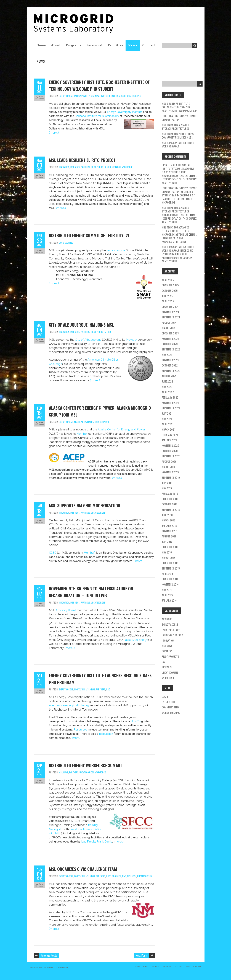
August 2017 (169, 536)
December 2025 (170, 285)
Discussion (106, 734)
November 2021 (170, 403)
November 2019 (170, 472)
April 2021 (168, 424)
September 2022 (171, 371)
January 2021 (169, 440)
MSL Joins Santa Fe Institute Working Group (178, 144)
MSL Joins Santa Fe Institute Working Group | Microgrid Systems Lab (178, 250)
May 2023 (167, 355)
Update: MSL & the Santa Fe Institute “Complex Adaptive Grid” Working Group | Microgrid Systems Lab (178, 170)
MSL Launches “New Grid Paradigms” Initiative (179, 238)
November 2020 (170, 445)
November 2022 (170, 360)
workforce (127, 167)
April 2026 (168, 280)
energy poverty (82, 96)
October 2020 (170, 451)
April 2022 (168, 392)
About (56, 45)
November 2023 (170, 339)
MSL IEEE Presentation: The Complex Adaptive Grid (179, 179)
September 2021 (171, 408)
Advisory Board (66, 610)
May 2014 (167, 590)
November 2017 (170, 531)
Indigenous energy (172, 635)
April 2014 (168, 595)
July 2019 (167, 483)
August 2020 (169, 461)
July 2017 (167, 542)
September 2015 (171, 568)
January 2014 (169, 600)
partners (106, 96)
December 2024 (170, 306)
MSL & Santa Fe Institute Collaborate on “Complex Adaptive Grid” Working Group (179, 107)
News (133, 45)
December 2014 (170, 579)
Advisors (167, 619)
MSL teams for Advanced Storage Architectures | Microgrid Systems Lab (176, 211)
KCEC (53, 553)
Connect (149, 45)
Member (131, 340)
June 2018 (167, 515)
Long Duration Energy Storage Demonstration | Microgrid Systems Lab (179, 192)
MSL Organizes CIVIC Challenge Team (83, 869)
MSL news (95, 96)
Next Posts (142, 955)
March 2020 (169, 467)
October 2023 (170, 344)
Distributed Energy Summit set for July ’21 (89, 235)
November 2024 (170, 312)
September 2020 (171, 456)
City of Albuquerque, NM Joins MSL (81, 325)
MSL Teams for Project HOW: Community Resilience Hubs (178, 136)
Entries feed (169, 702)
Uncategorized (134, 96)
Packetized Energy (136, 640)
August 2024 (169, 323)
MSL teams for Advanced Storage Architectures (175, 127)
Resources (80, 730)
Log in (165, 696)
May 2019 (167, 488)
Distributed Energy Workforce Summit (86, 765)
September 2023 (171, 349)
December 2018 (170, 499)
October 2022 (170, 365)
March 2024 (169, 328)
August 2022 (169, 376)
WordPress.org (171, 713)
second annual (116, 250)
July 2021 (167, 413)
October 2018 (170, 504)
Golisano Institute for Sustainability (97, 116)
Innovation (64, 167)
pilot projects (98, 167)
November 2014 (170, 584)
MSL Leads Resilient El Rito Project (82, 160)
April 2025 (168, 301)
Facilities (115, 45)
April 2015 (168, 574)
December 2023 (170, 333)
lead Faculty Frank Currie (96, 842)
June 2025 (167, 296)
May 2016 (167, 552)
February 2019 (170, 493)
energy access (66, 96)
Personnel (94, 45)
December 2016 (170, 547)
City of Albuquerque (88, 340)
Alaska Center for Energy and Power (121, 429)
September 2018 (171, 510)
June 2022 (167, 381)
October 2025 (170, 290)
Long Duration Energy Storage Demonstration (179, 118)
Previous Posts (49, 955)
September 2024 (171, 317)
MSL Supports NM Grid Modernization (85, 505)
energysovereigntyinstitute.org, (70, 705)
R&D (113, 96)
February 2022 (170, 397)
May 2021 (167, 419)
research (121, 96)
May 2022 (167, 387)
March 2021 (168, 429)
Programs (73, 45)
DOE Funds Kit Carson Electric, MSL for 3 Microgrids (178, 199)
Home (41, 45)
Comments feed (170, 707)
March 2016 (168, 558)
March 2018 (168, 520)
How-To (136, 721)
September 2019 (171, 477)
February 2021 (170, 435)
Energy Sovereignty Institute (124, 112)
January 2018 (169, 526)
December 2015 (170, 563)
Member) (90, 553)
